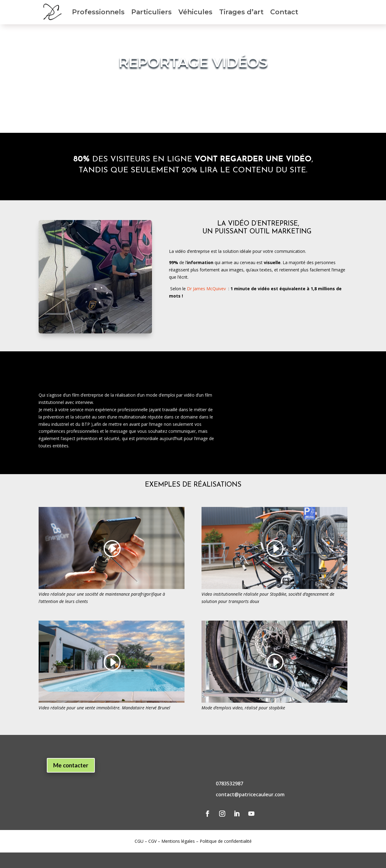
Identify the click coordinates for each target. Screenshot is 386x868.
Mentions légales (178, 841)
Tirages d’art (241, 12)
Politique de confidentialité (226, 841)
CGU (139, 841)
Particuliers (152, 12)
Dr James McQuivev (206, 289)
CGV (152, 841)
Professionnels (98, 12)
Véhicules (195, 12)
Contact (284, 12)
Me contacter (71, 765)
